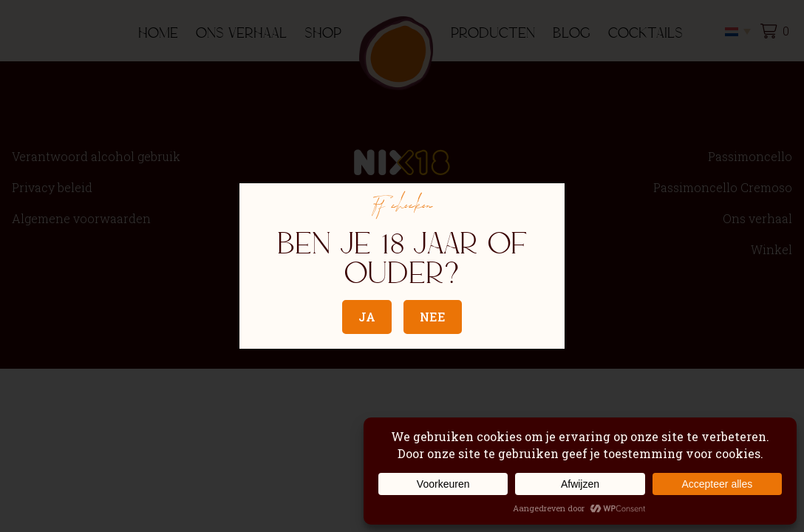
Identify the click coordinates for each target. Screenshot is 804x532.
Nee (433, 317)
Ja (367, 317)
